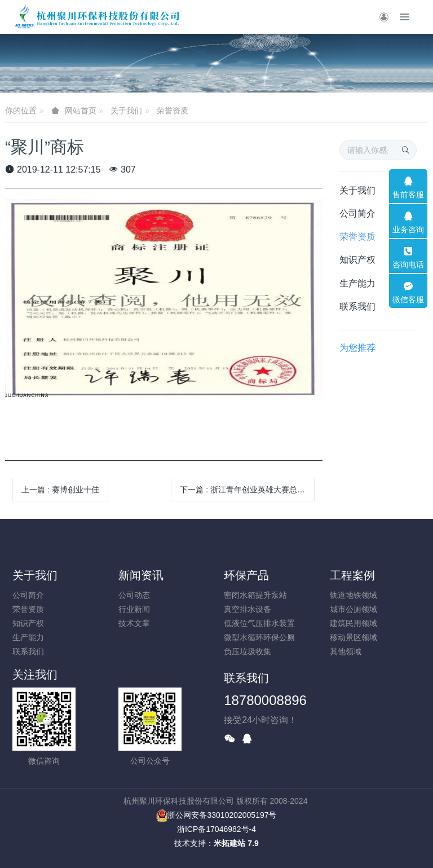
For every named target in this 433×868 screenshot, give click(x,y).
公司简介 (357, 213)
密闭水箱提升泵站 (255, 595)
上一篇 (60, 490)
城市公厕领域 (354, 609)
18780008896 (265, 700)
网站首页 (81, 111)
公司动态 (134, 595)
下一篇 (247, 490)
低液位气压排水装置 (259, 623)
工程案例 (352, 575)
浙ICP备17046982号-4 (216, 829)
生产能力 (357, 283)
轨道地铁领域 (354, 595)
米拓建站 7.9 (236, 843)
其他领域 (346, 651)
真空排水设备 (248, 609)
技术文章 (134, 623)
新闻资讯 (141, 575)
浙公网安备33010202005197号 (216, 815)
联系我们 (357, 307)
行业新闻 (134, 609)
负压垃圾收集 (248, 651)
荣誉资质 (173, 111)
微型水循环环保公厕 (259, 637)
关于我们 (126, 111)
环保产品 (246, 575)
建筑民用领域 (354, 623)
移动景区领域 (354, 637)
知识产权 (357, 260)
